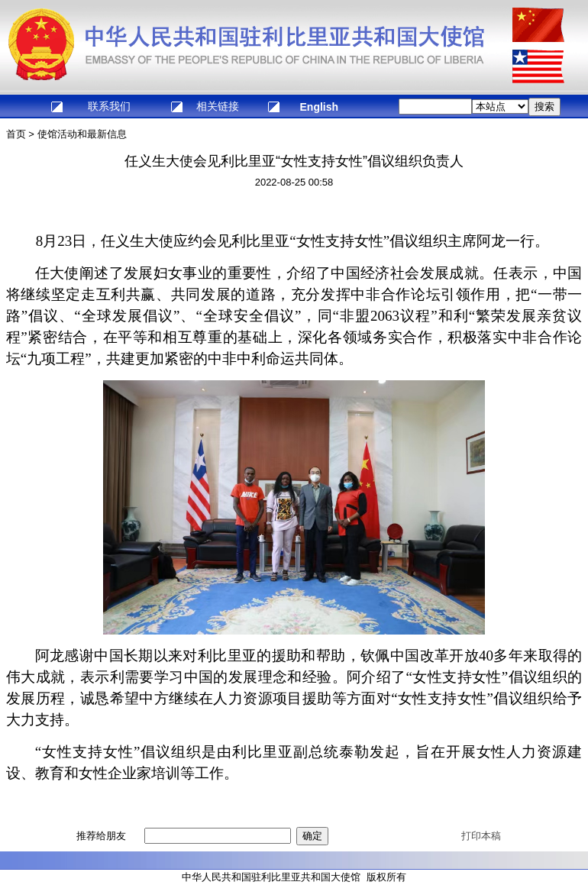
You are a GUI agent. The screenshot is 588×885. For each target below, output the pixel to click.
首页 (16, 134)
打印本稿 (481, 836)
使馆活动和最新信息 (82, 134)
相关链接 (218, 106)
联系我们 (109, 106)
